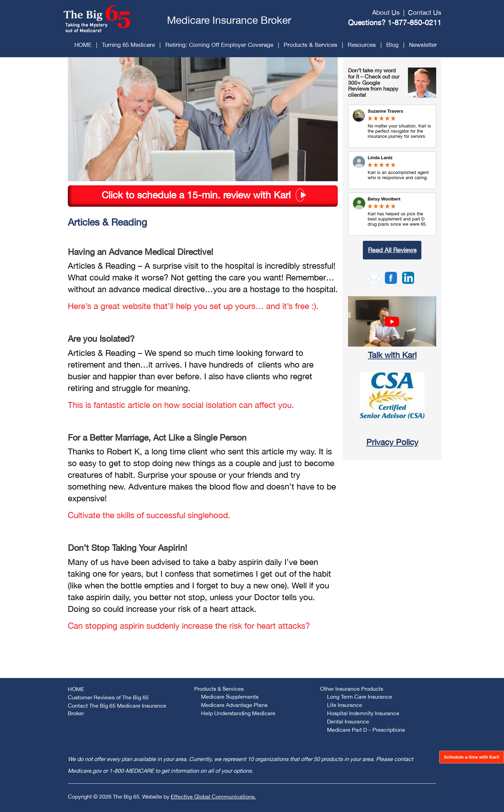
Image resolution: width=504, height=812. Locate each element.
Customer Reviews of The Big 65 (108, 697)
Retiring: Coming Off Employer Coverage (219, 45)
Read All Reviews (392, 250)
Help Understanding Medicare (238, 713)
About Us (386, 12)
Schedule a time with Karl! (472, 757)
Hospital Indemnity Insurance (363, 713)
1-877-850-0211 (414, 22)
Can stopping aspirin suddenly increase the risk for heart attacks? (189, 626)
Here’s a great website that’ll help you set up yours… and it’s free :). (193, 306)
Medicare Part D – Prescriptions (366, 730)
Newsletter (423, 45)
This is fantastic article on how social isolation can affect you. (181, 405)
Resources (362, 45)
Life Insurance (345, 705)
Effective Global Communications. (213, 796)
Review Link (392, 170)
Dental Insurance (348, 721)
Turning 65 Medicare (128, 45)
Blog (392, 45)
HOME (83, 45)
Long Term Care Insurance (360, 697)
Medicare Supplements (230, 697)
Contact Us (425, 12)
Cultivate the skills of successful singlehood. (149, 515)
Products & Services (311, 45)
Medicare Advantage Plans (234, 705)
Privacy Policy (392, 442)
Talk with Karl (392, 355)
